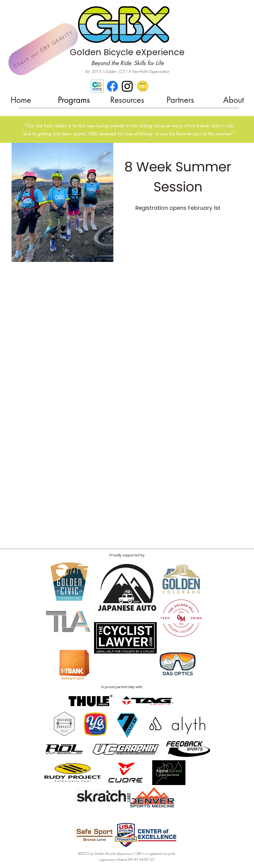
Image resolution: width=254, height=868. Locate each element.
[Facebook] (112, 86)
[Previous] (26, 129)
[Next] (228, 129)
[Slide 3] (127, 131)
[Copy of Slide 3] (123, 131)
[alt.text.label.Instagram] (127, 86)
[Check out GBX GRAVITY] (43, 49)
